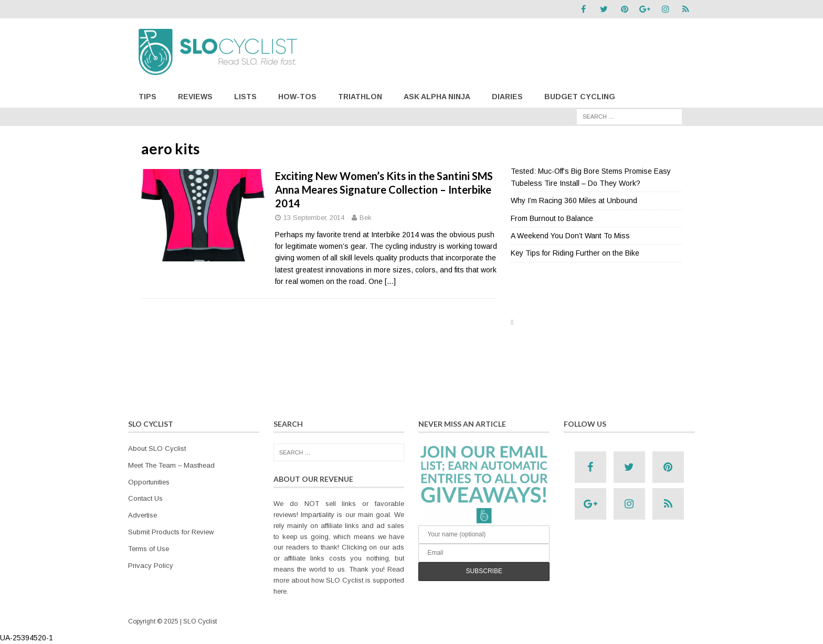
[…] (390, 281)
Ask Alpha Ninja (437, 97)
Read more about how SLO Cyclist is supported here (339, 580)
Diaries (507, 97)
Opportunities (149, 482)
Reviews (195, 97)
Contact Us (145, 498)
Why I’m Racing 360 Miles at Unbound (574, 200)
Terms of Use (149, 549)
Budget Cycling (580, 97)
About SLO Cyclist (157, 448)
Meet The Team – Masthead (171, 465)
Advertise (143, 515)
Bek (366, 218)
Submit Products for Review (171, 532)
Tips (147, 97)
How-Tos (297, 97)
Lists (245, 97)
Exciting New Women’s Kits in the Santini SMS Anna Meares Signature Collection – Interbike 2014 (384, 189)
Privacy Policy (151, 566)
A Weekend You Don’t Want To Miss (570, 236)
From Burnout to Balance (552, 218)
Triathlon (360, 97)
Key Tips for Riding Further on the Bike (575, 253)
